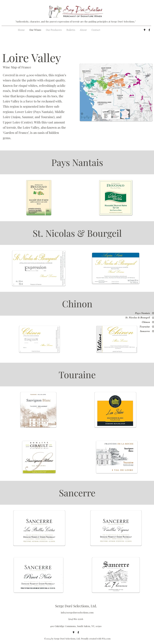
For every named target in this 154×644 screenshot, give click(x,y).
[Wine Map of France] (23, 67)
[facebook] (149, 30)
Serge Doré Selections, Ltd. (76, 606)
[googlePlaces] (145, 30)
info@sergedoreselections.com (77, 612)
